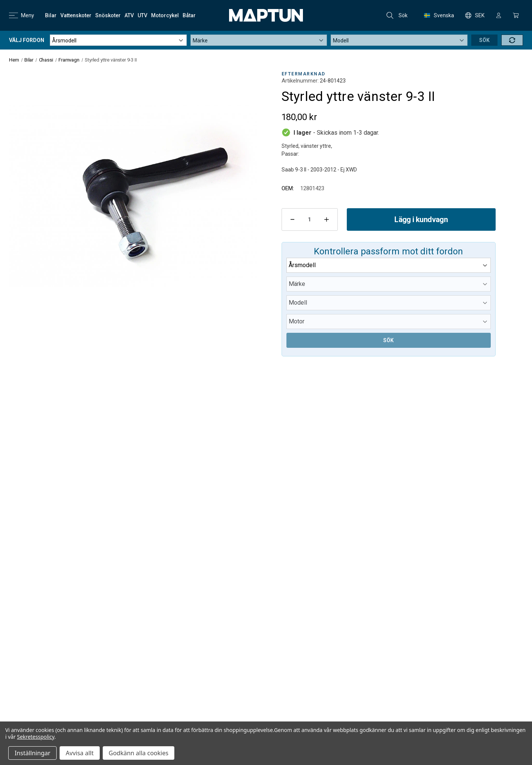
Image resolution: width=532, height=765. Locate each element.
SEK (475, 15)
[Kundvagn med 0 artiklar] (516, 15)
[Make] (259, 40)
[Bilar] (51, 15)
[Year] (118, 40)
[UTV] (142, 15)
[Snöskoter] (108, 15)
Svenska (439, 15)
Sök (397, 15)
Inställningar (32, 753)
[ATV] (129, 15)
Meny (22, 15)
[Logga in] (499, 15)
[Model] (399, 40)
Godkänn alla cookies (139, 753)
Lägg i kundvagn (421, 219)
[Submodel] (389, 322)
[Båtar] (189, 15)
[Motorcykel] (165, 15)
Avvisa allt (79, 753)
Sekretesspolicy (36, 737)
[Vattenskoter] (76, 15)
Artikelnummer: (300, 81)
